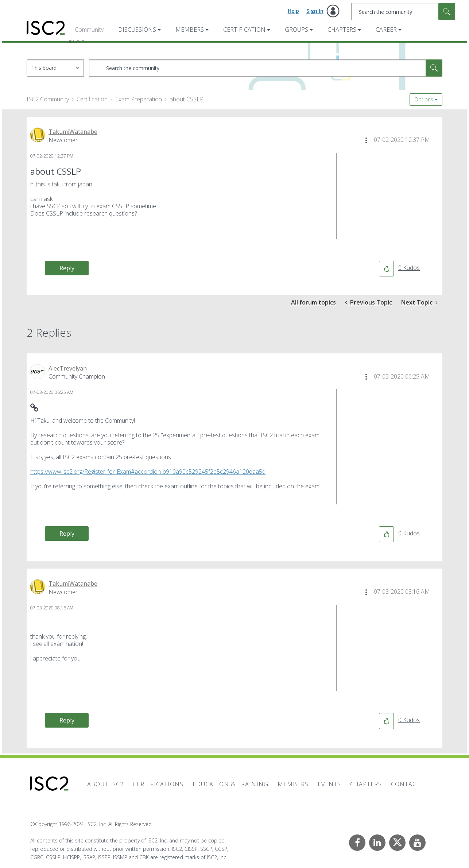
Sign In (315, 11)
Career (386, 30)
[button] (366, 140)
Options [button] (424, 99)
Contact (406, 784)
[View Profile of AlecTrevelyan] (68, 368)
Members (190, 30)
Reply (67, 268)
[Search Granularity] (55, 68)
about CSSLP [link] (187, 99)
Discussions (137, 30)
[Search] (403, 11)
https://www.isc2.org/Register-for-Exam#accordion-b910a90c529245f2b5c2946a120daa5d (148, 472)
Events (329, 784)
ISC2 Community (48, 99)
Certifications (158, 784)
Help (293, 11)
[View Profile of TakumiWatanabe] (73, 132)
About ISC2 (105, 784)
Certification (244, 30)
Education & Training (230, 784)
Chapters (342, 30)
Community (89, 30)
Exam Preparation (139, 99)
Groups (296, 30)
